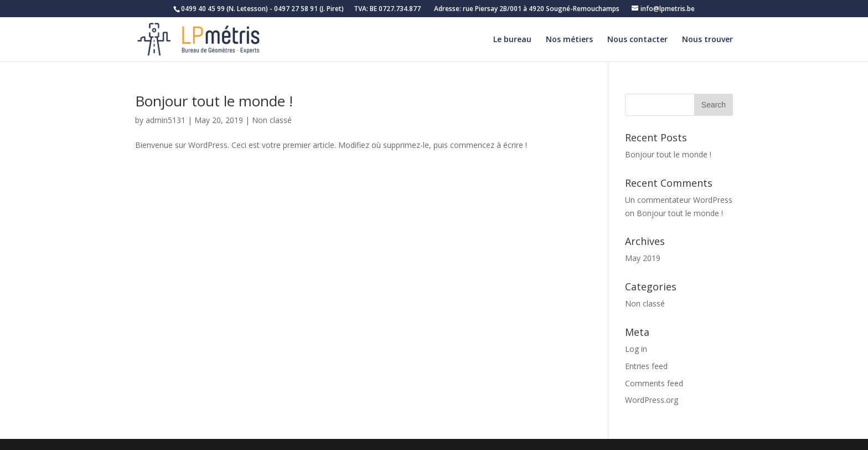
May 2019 (643, 258)
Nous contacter (637, 40)
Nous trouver (707, 40)
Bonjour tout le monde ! (214, 101)
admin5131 (166, 120)
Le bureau (512, 40)
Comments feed (654, 383)
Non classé (272, 120)
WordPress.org (652, 400)
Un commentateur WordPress (679, 200)
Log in (636, 349)
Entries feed (646, 366)
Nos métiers (569, 40)
